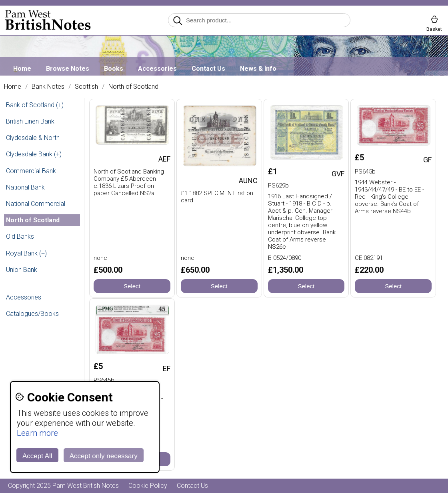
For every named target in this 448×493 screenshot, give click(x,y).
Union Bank (22, 270)
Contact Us (208, 69)
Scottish (86, 87)
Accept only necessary (104, 456)
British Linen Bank (30, 121)
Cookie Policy (148, 486)
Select (132, 286)
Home (22, 69)
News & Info (258, 69)
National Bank (25, 187)
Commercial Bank (31, 171)
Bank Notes (48, 87)
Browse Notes (68, 69)
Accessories (157, 69)
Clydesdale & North (33, 138)
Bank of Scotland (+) (35, 105)
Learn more (37, 433)
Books (114, 69)
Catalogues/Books (32, 314)
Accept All (37, 456)
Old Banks (20, 237)
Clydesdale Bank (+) (34, 154)
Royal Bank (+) (26, 253)
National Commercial (36, 204)
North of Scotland (133, 87)
